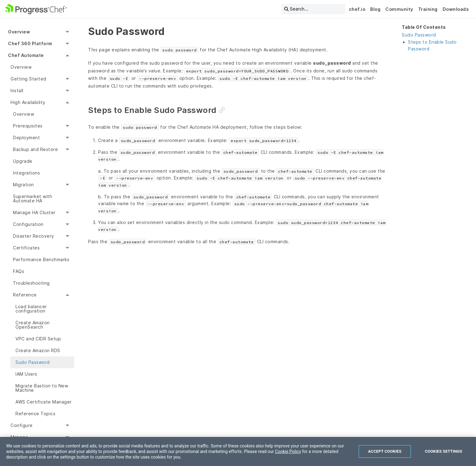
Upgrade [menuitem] (23, 161)
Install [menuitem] (17, 91)
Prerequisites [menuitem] (28, 126)
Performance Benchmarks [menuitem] (41, 259)
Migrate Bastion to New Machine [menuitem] (42, 388)
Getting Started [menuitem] (28, 79)
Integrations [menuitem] (26, 173)
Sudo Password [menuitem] (33, 362)
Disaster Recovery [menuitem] (34, 236)
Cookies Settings (444, 451)
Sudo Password (419, 35)
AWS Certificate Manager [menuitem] (44, 402)
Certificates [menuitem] (26, 248)
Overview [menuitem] (19, 32)
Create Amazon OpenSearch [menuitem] (33, 325)
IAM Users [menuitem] (26, 374)
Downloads (456, 9)
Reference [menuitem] (25, 295)
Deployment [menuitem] (26, 138)
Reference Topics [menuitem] (35, 414)
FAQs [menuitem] (19, 271)
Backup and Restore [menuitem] (35, 149)
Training (428, 9)
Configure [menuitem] (22, 425)
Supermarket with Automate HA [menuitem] (32, 198)
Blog (375, 9)
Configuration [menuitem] (28, 224)
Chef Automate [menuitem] (26, 55)
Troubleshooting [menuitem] (31, 283)
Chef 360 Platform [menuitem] (30, 43)
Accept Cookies (385, 451)
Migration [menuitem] (24, 185)
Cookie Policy (288, 451)
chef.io (357, 9)
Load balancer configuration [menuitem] (31, 309)
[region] (238, 451)
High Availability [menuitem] (28, 102)
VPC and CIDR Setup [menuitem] (38, 339)
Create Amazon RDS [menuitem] (38, 350)
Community (399, 9)
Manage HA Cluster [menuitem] (34, 212)
